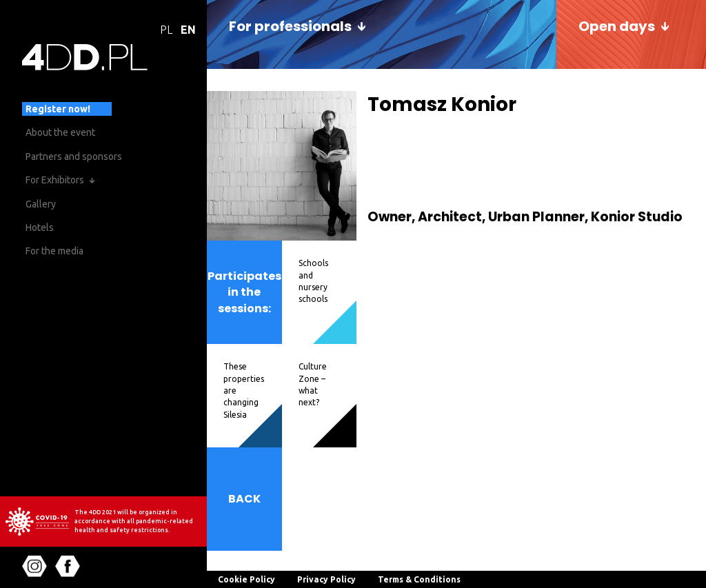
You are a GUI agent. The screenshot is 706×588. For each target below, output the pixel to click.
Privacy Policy (326, 579)
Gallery (41, 204)
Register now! (58, 109)
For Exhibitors (55, 180)
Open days (617, 26)
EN (188, 30)
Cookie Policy (246, 579)
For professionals (290, 26)
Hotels (40, 227)
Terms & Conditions (419, 579)
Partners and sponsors (74, 156)
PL (166, 30)
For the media (54, 251)
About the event (60, 132)
